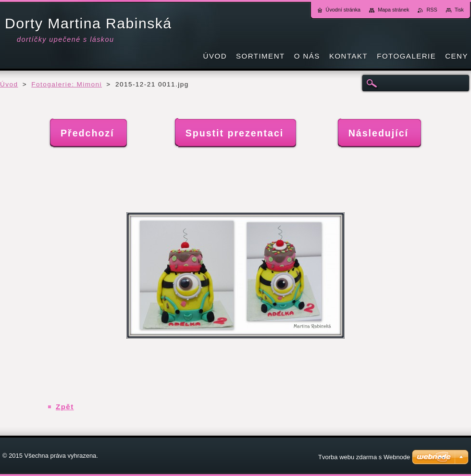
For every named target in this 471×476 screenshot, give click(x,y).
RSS (432, 10)
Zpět (65, 407)
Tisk (459, 10)
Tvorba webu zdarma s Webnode (364, 457)
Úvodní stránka (343, 10)
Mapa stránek (393, 10)
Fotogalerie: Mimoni (67, 84)
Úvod (9, 84)
